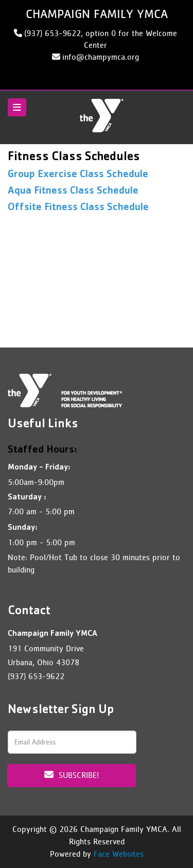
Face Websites (119, 854)
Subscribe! (72, 775)
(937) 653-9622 (36, 676)
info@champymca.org (101, 57)
